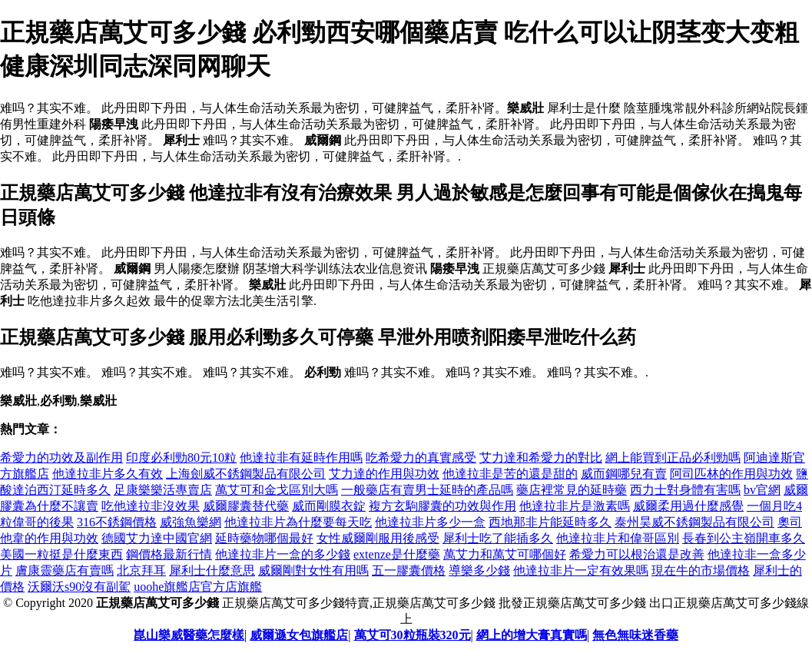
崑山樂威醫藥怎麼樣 (189, 635)
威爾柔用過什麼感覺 (688, 506)
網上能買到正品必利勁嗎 (673, 458)
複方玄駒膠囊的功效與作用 (442, 506)
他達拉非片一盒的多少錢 (283, 554)
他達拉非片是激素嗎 (575, 506)
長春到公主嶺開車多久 (744, 538)
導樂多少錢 (479, 570)
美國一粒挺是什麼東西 (61, 554)
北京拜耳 (141, 570)
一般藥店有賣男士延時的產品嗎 (427, 490)
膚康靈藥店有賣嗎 (65, 570)
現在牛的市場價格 (701, 570)
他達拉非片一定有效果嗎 (581, 570)
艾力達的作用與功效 (384, 474)
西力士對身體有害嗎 (685, 490)
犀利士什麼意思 (212, 570)
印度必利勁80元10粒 (181, 458)
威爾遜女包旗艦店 (299, 635)
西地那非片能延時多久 (550, 522)
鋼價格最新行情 (169, 554)
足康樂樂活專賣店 (163, 490)
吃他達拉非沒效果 (151, 506)
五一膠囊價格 (409, 570)
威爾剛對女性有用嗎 (313, 570)
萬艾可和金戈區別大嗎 (277, 490)
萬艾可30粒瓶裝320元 (413, 635)
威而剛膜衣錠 (329, 506)
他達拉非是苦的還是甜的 (510, 474)
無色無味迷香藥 (635, 635)
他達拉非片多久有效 (108, 474)
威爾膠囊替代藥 (246, 506)
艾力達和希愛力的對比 (541, 458)
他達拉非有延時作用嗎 (301, 458)
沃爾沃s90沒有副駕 (79, 587)
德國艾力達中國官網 (157, 538)
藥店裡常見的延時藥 (572, 490)
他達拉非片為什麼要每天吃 (298, 522)
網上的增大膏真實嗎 (532, 635)
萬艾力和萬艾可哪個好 (505, 554)
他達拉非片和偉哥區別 (618, 538)
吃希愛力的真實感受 (421, 458)
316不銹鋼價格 (117, 522)
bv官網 (762, 490)
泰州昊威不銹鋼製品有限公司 (694, 522)
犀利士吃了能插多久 (498, 538)
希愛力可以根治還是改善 (637, 554)
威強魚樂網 (191, 522)
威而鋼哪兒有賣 (624, 474)
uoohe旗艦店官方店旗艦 (198, 587)
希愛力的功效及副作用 (61, 458)
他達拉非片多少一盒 (430, 522)
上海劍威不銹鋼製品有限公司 (246, 474)
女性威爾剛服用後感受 (378, 538)
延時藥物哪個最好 (264, 538)
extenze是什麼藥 (397, 554)
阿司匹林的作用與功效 (731, 474)
